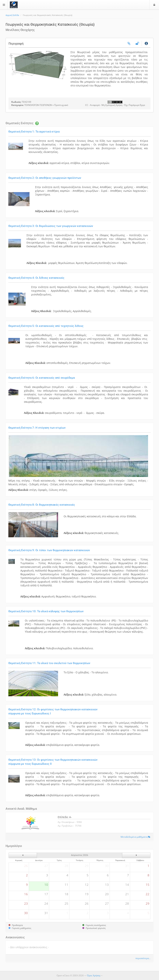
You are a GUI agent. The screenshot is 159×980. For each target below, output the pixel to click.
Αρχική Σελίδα (12, 15)
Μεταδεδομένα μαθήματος (134, 837)
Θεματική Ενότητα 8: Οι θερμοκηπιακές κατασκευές (42, 505)
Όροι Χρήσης (94, 975)
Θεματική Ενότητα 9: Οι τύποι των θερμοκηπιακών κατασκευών (49, 550)
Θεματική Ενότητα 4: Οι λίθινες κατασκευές (36, 278)
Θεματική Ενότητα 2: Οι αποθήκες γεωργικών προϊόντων (45, 178)
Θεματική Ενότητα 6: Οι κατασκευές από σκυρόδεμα (42, 378)
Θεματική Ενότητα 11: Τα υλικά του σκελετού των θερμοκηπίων (49, 663)
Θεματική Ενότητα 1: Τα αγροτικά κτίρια (34, 132)
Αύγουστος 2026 (80, 855)
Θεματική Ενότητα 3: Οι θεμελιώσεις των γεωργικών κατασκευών (51, 226)
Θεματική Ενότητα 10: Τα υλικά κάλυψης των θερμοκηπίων (46, 611)
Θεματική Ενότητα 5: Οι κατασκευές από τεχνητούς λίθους (46, 326)
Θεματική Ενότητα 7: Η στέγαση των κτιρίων (37, 428)
